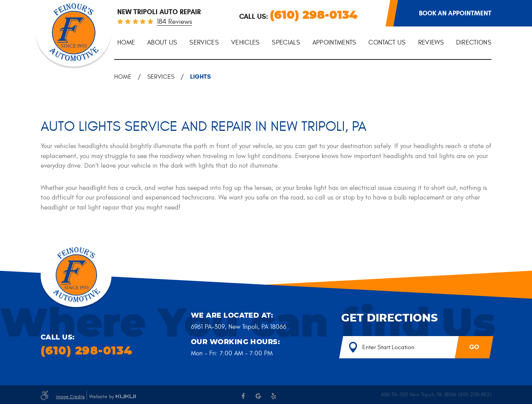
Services (204, 43)
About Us (162, 43)
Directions (474, 43)
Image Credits (70, 397)
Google (258, 396)
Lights (200, 77)
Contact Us (387, 43)
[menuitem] (126, 43)
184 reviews (174, 22)
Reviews (431, 43)
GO (474, 347)
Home (126, 43)
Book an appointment (455, 13)
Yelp (274, 396)
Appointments (334, 43)
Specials (286, 43)
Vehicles (245, 43)
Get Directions (389, 318)
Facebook (243, 396)
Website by (112, 397)
